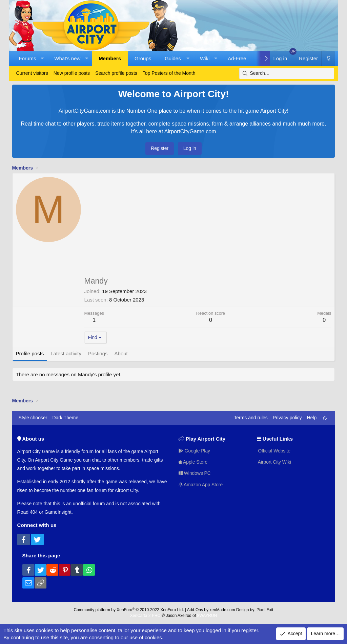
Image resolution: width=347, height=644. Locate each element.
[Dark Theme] (328, 58)
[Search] (287, 73)
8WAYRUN (207, 616)
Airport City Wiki (274, 462)
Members (110, 58)
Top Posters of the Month (169, 73)
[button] (42, 58)
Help (312, 418)
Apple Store (193, 462)
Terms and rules (251, 418)
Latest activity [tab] (66, 353)
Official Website (274, 450)
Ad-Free (237, 58)
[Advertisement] (208, 228)
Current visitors (32, 73)
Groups (143, 58)
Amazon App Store (201, 485)
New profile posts (72, 73)
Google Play (195, 450)
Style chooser (33, 418)
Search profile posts (116, 73)
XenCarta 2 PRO (145, 616)
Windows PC (195, 473)
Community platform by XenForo (129, 610)
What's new (67, 58)
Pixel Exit (265, 610)
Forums (28, 58)
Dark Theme (65, 418)
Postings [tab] (98, 353)
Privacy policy (287, 418)
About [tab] (121, 353)
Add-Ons (195, 610)
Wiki (205, 58)
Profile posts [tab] (30, 353)
